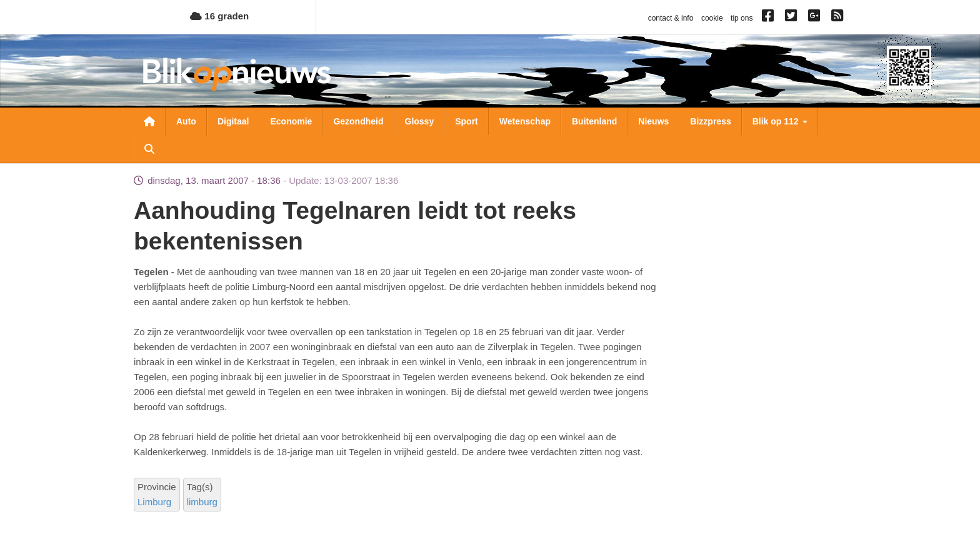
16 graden (219, 16)
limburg (202, 502)
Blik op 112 (780, 121)
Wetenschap (525, 121)
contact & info (671, 18)
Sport (467, 121)
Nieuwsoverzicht (149, 121)
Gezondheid (358, 121)
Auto (186, 121)
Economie (291, 121)
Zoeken (149, 149)
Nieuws (653, 121)
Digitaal (233, 121)
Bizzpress (710, 121)
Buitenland (594, 121)
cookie (712, 18)
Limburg (154, 502)
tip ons (742, 18)
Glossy (420, 121)
